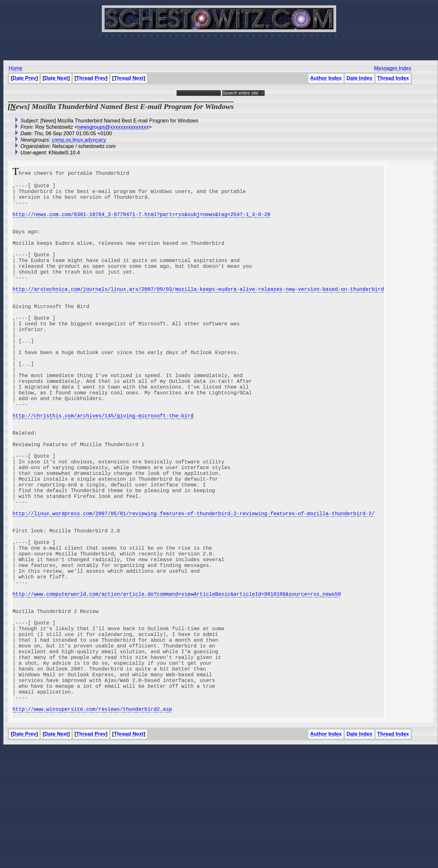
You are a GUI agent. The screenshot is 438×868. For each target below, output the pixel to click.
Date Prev (24, 78)
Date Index (360, 78)
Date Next (56, 78)
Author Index (326, 78)
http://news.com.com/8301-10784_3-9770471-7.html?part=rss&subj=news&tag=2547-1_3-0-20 (141, 223)
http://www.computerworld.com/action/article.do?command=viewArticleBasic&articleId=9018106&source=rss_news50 (177, 687)
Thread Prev (91, 78)
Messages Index (393, 68)
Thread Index (393, 78)
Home (16, 68)
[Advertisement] (219, 45)
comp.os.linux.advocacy (79, 140)
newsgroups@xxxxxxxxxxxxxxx (113, 127)
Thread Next (129, 78)
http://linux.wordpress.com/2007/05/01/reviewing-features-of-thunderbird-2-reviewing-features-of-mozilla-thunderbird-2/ (194, 589)
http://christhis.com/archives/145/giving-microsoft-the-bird (103, 469)
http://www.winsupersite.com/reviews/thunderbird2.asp (92, 828)
